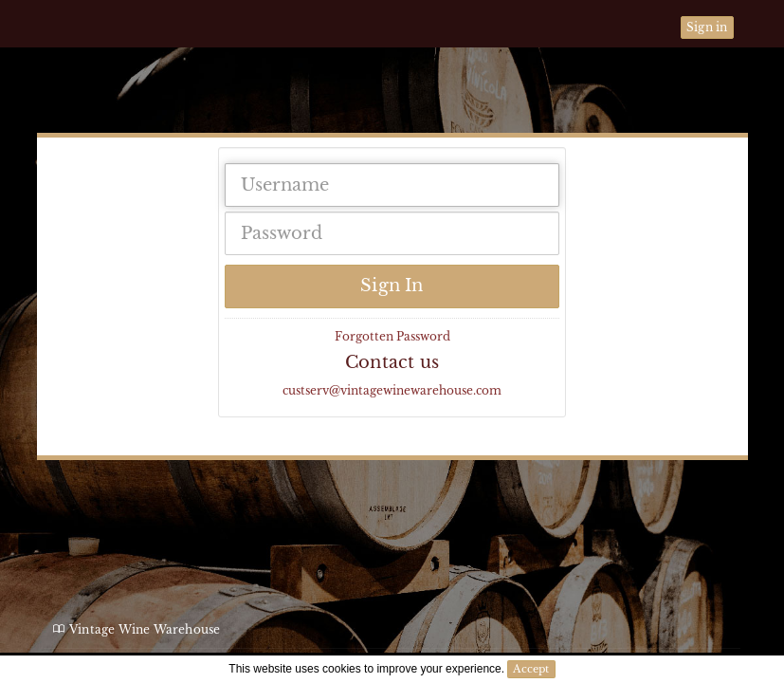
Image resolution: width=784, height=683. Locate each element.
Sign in (707, 27)
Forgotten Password (392, 336)
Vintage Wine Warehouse (91, 104)
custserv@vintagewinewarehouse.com (392, 390)
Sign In (392, 286)
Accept (531, 669)
